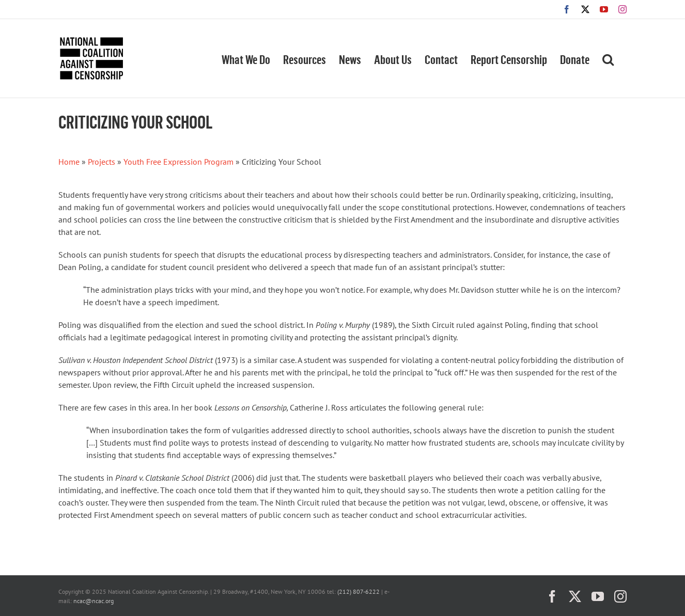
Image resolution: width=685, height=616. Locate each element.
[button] (608, 58)
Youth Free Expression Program (178, 162)
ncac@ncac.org (94, 601)
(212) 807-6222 (359, 591)
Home (69, 162)
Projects (102, 162)
